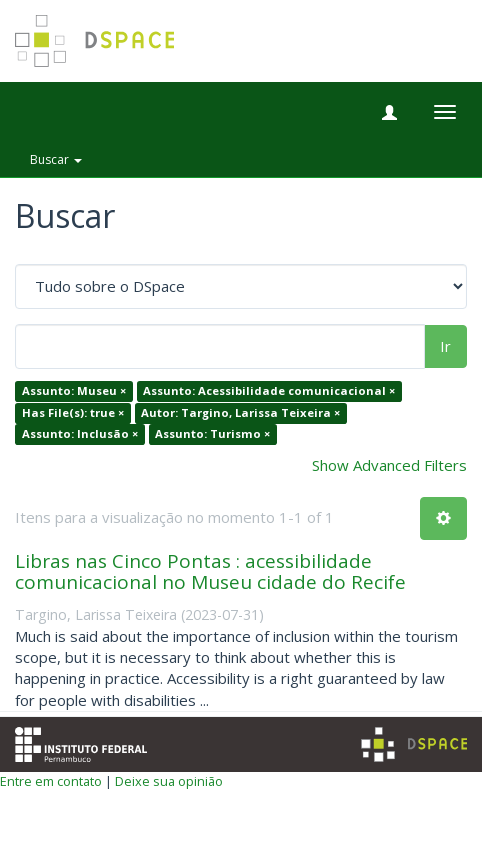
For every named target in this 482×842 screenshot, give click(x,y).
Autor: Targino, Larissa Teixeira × (240, 412)
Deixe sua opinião (169, 781)
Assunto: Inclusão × (80, 434)
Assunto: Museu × (74, 391)
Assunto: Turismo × (212, 434)
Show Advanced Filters (389, 465)
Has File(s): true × (73, 412)
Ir (445, 346)
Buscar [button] (56, 159)
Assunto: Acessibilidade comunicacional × (269, 391)
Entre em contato (51, 781)
